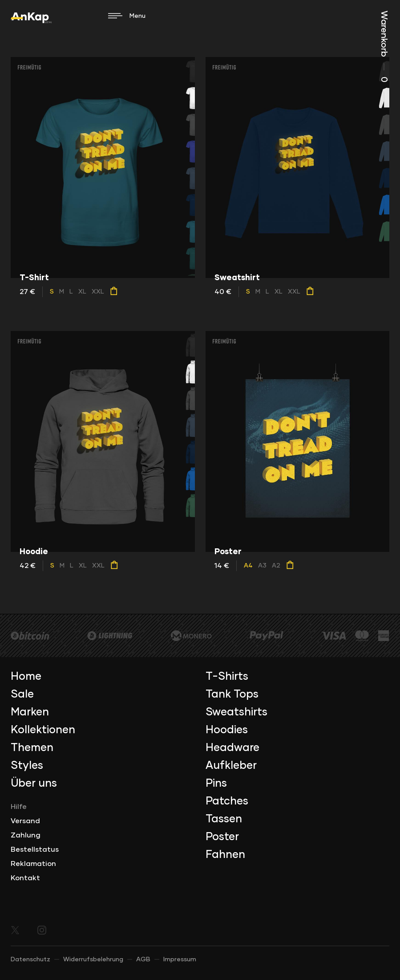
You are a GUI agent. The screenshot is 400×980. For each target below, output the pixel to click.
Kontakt (25, 878)
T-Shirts (227, 677)
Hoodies (227, 730)
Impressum (180, 960)
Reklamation (33, 864)
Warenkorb (384, 47)
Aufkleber (231, 766)
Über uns (34, 784)
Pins (216, 784)
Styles (27, 766)
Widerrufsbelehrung (93, 960)
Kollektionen (43, 730)
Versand (25, 821)
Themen (32, 748)
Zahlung (26, 835)
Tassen (224, 819)
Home (26, 677)
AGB (143, 960)
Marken (30, 712)
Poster (222, 837)
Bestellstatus (35, 849)
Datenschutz (30, 960)
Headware (232, 748)
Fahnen (225, 855)
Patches (227, 801)
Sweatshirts (236, 712)
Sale (22, 694)
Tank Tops (232, 694)
